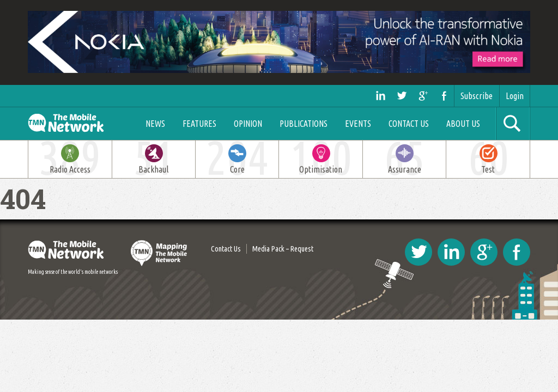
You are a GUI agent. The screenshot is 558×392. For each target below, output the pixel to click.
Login (515, 96)
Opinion (248, 124)
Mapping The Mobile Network (160, 253)
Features (199, 124)
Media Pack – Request (283, 249)
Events (358, 124)
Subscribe (477, 96)
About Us (463, 124)
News (155, 124)
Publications (304, 124)
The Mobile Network (78, 123)
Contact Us (409, 124)
